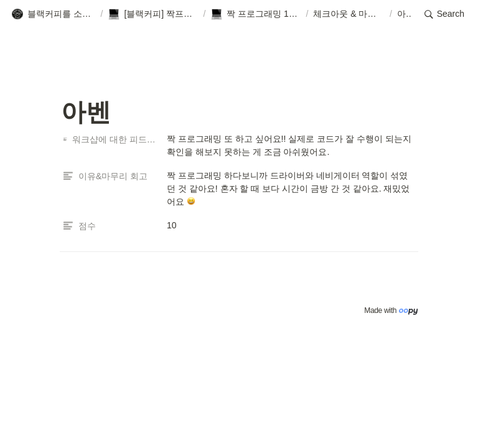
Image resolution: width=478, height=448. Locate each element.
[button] (54, 14)
